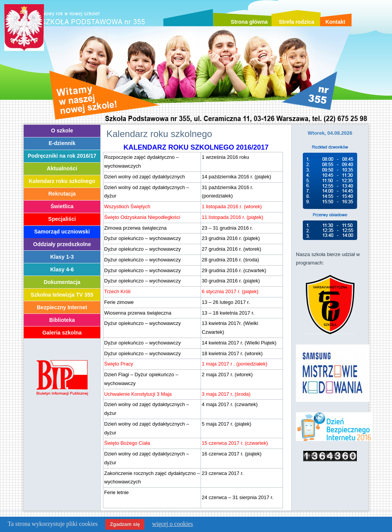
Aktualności (62, 168)
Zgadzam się (125, 524)
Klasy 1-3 (62, 257)
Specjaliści (62, 219)
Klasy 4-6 (62, 269)
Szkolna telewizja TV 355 (62, 295)
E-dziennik (62, 143)
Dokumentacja (62, 282)
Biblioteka (62, 320)
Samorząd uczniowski (62, 232)
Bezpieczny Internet (62, 307)
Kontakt (335, 22)
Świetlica (62, 206)
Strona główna (249, 22)
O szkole (62, 131)
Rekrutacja (62, 194)
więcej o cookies (172, 524)
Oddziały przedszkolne (62, 244)
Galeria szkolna (62, 333)
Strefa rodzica (296, 22)
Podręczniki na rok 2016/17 (62, 156)
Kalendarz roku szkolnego (62, 181)
